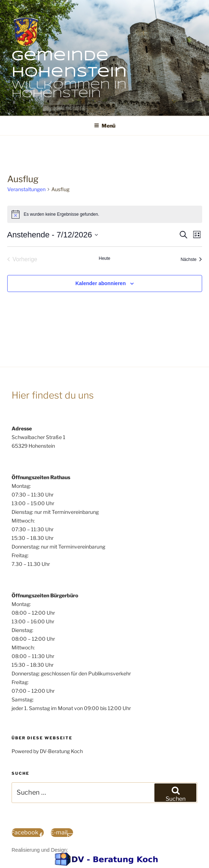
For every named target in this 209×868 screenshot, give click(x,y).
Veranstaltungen (26, 189)
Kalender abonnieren (100, 283)
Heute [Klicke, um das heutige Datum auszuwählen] (104, 258)
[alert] (105, 214)
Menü (105, 126)
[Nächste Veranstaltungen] (191, 259)
